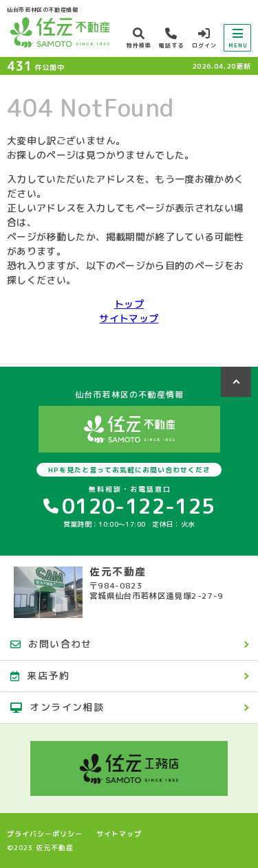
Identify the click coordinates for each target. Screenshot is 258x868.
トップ (129, 304)
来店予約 (40, 675)
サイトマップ (129, 318)
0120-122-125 (129, 506)
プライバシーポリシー (45, 834)
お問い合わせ (51, 644)
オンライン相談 (57, 707)
